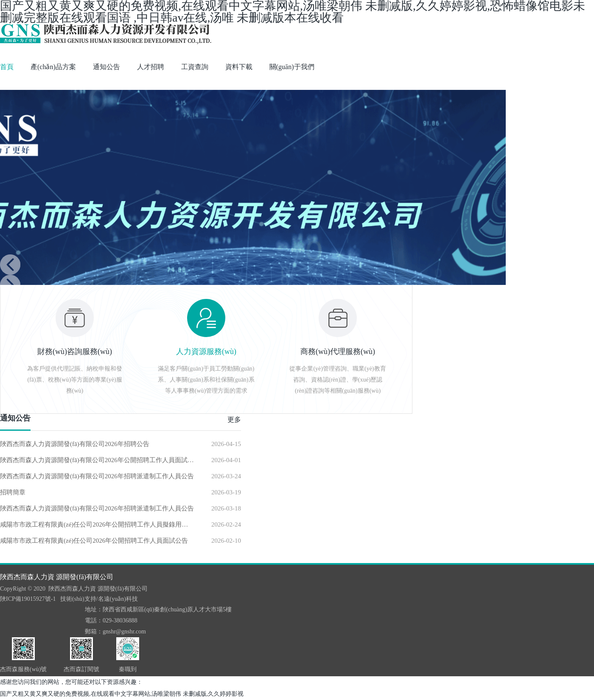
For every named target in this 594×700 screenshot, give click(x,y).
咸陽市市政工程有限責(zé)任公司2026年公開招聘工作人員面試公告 (94, 541)
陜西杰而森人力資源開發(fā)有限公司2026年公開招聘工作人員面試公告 (97, 460)
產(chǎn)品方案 (53, 67)
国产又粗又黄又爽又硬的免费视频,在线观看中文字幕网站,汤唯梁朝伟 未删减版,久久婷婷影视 (122, 694)
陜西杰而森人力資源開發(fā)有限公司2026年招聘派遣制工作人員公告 (97, 476)
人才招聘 (151, 67)
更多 (234, 420)
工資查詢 (195, 67)
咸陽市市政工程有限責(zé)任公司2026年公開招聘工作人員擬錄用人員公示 (97, 524)
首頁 (7, 67)
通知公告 (106, 67)
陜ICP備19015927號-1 (28, 599)
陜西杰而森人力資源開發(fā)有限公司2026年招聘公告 (75, 444)
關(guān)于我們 (292, 67)
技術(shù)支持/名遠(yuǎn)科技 (99, 599)
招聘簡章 (13, 492)
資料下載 (239, 67)
